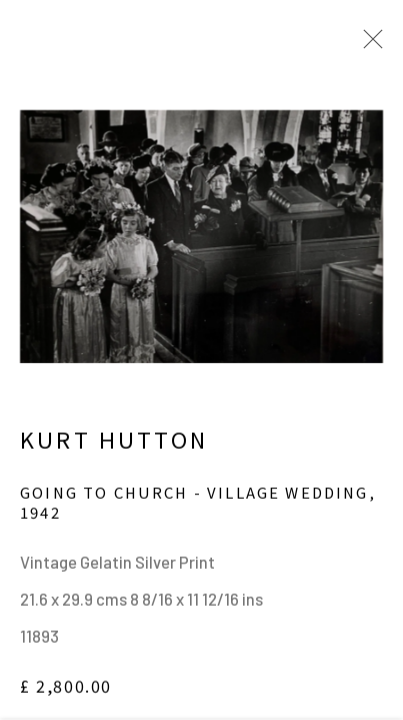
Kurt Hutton (114, 446)
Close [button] (368, 45)
